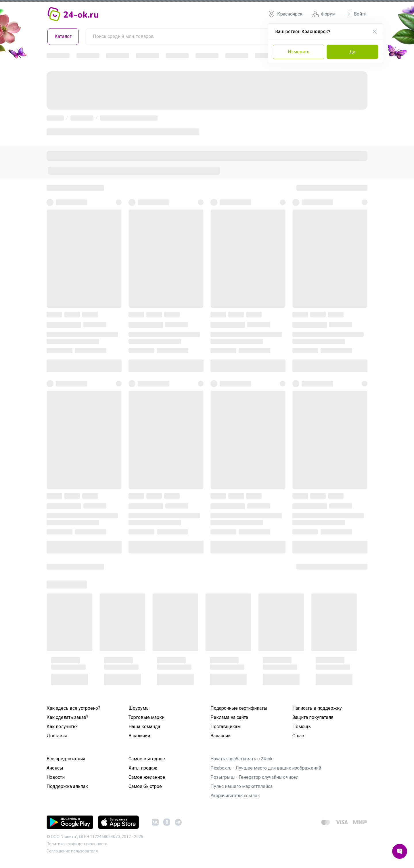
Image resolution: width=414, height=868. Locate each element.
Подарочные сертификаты (239, 708)
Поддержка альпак (67, 786)
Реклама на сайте (229, 717)
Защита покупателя (313, 717)
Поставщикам (226, 727)
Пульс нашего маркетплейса (241, 786)
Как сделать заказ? (67, 717)
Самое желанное (147, 777)
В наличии (139, 736)
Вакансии (221, 736)
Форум (324, 14)
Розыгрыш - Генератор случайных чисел (254, 777)
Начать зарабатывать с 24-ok (241, 759)
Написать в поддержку (317, 708)
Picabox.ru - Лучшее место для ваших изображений (266, 768)
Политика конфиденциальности (77, 844)
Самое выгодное (147, 759)
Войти (356, 14)
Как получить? (62, 727)
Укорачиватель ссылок (235, 796)
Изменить (299, 52)
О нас (298, 736)
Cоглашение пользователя (72, 851)
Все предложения (66, 759)
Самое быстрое (145, 786)
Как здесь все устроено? (73, 708)
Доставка (57, 736)
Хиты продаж (143, 768)
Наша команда (144, 727)
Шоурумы (139, 708)
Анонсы (55, 768)
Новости (56, 777)
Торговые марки (146, 717)
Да (352, 52)
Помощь (302, 727)
